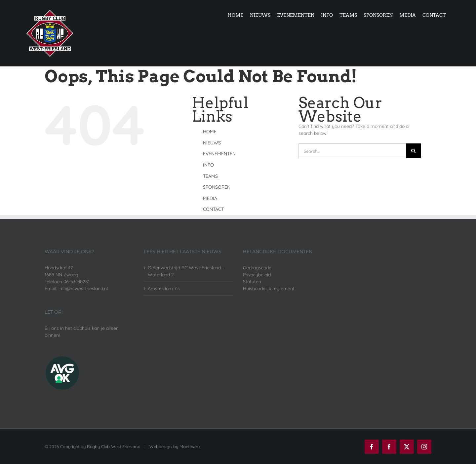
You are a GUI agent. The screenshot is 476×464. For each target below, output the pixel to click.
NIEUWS (212, 143)
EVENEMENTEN (219, 154)
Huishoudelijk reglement (269, 289)
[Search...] (352, 151)
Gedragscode (257, 268)
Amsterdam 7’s (164, 289)
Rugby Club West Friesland (114, 446)
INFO (208, 165)
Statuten (252, 282)
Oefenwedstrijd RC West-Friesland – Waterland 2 (186, 271)
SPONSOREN (217, 187)
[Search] (413, 151)
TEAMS (210, 176)
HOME (210, 132)
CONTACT (213, 209)
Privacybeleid (257, 275)
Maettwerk (190, 446)
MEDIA (210, 198)
